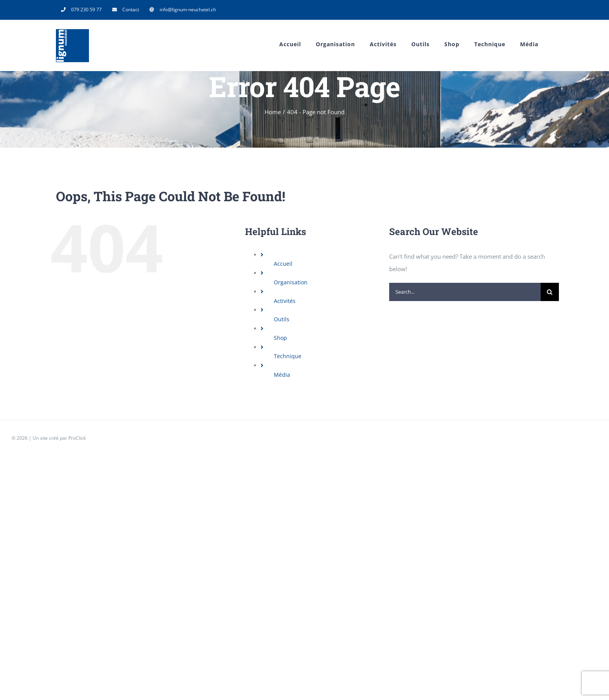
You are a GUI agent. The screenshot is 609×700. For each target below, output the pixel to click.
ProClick (77, 438)
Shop (280, 338)
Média (282, 375)
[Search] (550, 292)
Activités (285, 301)
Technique (288, 356)
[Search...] (465, 292)
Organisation (291, 282)
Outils (282, 319)
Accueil (283, 264)
